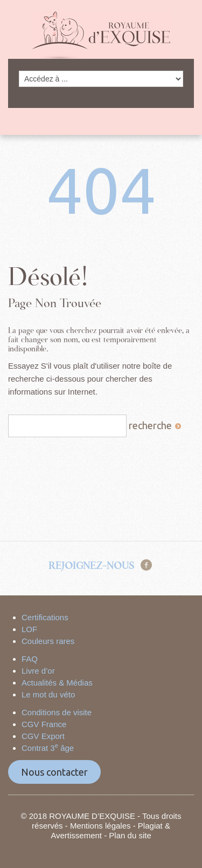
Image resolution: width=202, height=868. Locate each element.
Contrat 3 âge (48, 748)
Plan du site (130, 835)
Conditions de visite (57, 712)
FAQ (30, 659)
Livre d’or (38, 671)
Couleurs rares (48, 641)
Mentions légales (100, 826)
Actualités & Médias (57, 683)
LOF (29, 629)
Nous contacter (54, 772)
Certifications (45, 617)
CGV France (44, 724)
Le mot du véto (48, 694)
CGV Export (43, 736)
